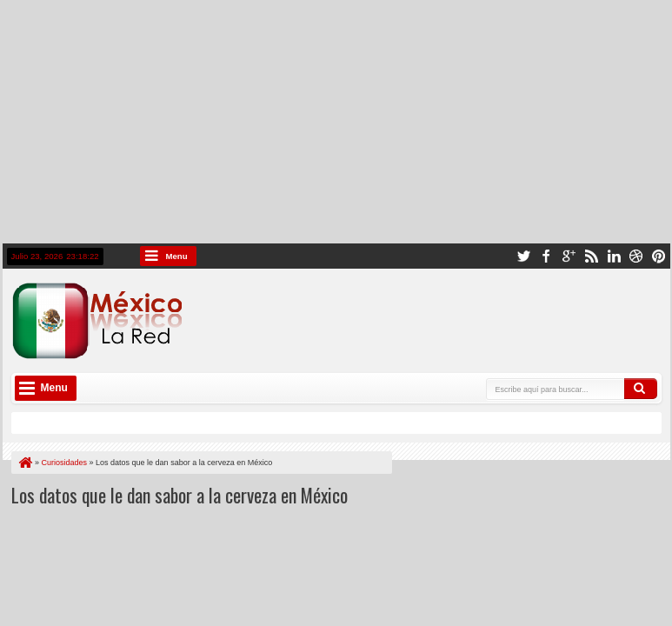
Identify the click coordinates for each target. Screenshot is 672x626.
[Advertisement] (336, 122)
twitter (523, 256)
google (569, 256)
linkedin (614, 256)
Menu (177, 256)
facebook (546, 256)
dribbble (636, 256)
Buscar (641, 389)
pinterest (659, 256)
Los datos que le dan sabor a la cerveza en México (180, 495)
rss (591, 256)
